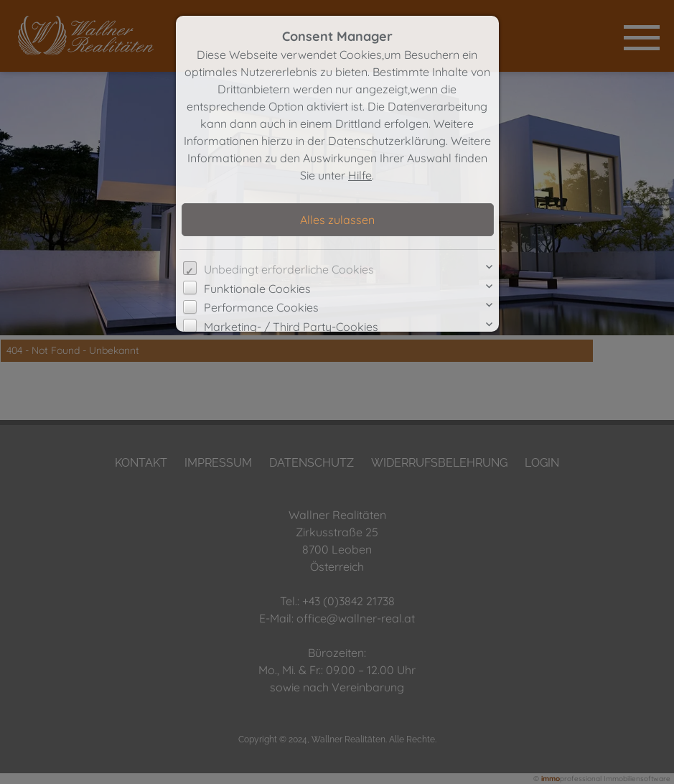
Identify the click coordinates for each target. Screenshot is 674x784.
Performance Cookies (261, 307)
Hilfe (360, 175)
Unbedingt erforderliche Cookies (289, 269)
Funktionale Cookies (257, 289)
